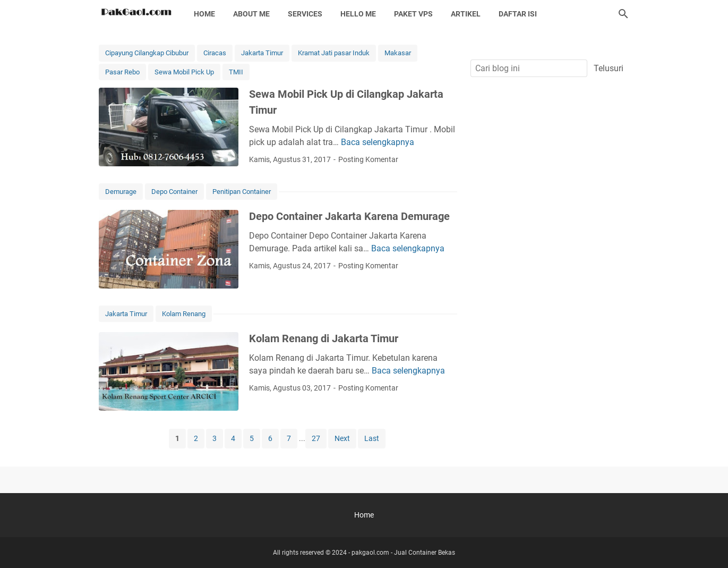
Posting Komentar (368, 159)
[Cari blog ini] (623, 14)
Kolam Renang (184, 314)
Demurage (121, 192)
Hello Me (358, 14)
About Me (251, 14)
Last (372, 438)
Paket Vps (413, 14)
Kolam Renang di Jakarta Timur (324, 338)
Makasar (398, 53)
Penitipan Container (242, 192)
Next (342, 438)
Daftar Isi (518, 14)
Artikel (466, 14)
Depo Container (174, 192)
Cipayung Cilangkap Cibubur (147, 53)
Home (204, 14)
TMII (236, 72)
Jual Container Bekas (425, 553)
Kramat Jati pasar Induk (334, 53)
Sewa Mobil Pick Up (184, 72)
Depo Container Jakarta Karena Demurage (349, 216)
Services (305, 14)
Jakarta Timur (262, 53)
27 (316, 438)
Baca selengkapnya (378, 142)
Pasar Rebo (122, 72)
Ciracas (215, 53)
